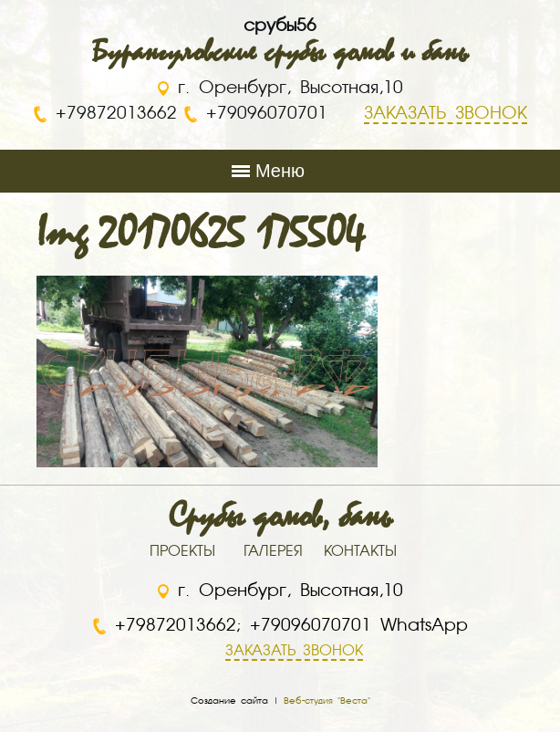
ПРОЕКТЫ (182, 552)
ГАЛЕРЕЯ (273, 552)
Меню (280, 171)
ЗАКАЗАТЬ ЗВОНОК (294, 652)
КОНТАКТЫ (360, 552)
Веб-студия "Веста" (327, 701)
